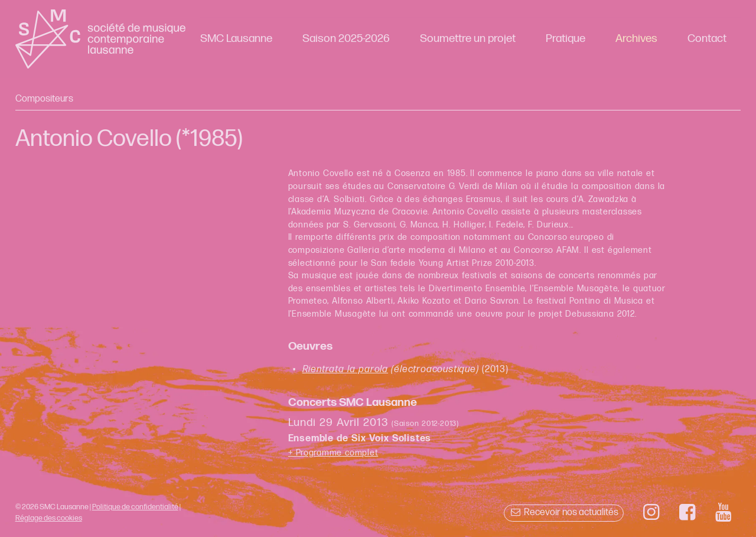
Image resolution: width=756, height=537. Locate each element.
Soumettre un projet (468, 39)
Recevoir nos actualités (564, 512)
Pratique (566, 39)
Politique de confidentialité (135, 507)
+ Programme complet (333, 453)
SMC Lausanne (236, 39)
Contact (707, 39)
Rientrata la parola (345, 370)
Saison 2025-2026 (346, 39)
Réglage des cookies (49, 518)
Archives (636, 39)
